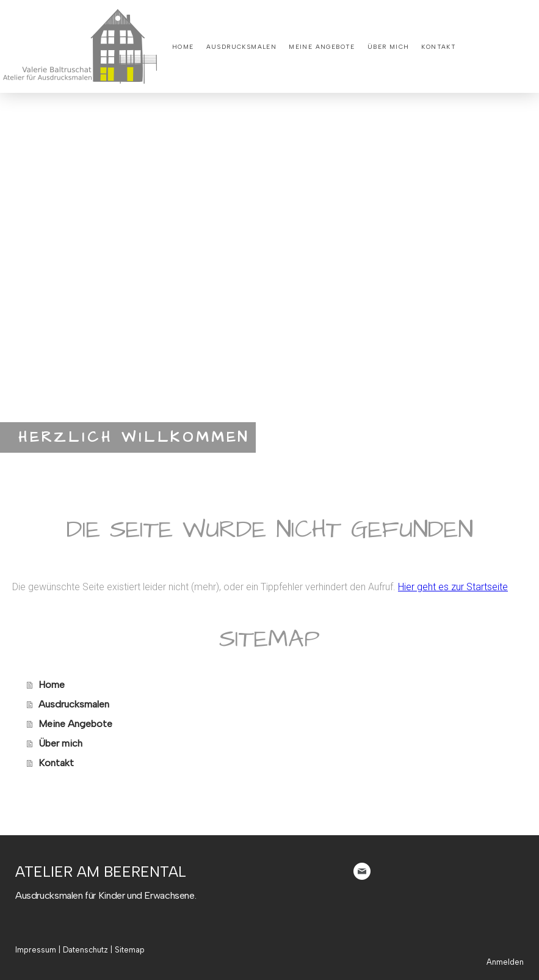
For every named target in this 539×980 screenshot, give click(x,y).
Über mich (389, 47)
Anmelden (505, 962)
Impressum (36, 950)
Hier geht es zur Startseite (453, 587)
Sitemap (130, 950)
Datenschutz (85, 950)
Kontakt (439, 47)
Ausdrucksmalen (242, 47)
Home (183, 47)
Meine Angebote (322, 47)
